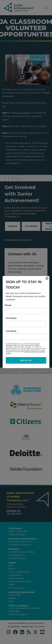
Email (9, 305)
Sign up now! (26, 360)
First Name (11, 318)
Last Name (11, 331)
